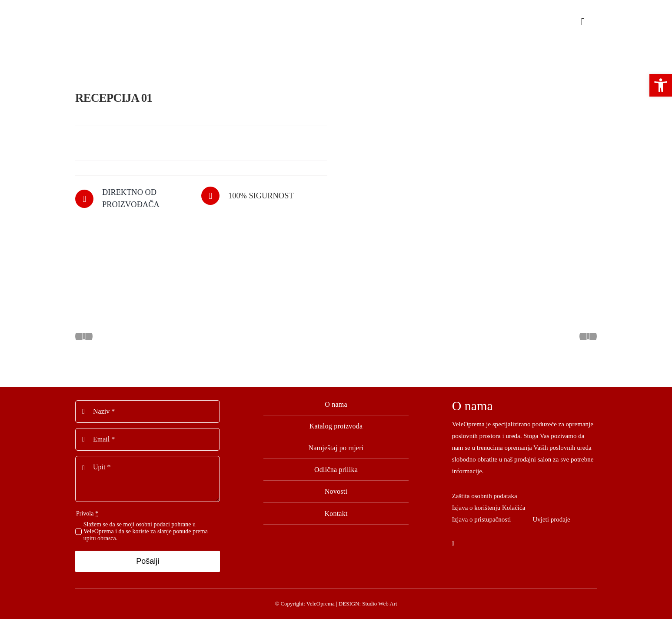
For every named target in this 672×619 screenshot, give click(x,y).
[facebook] (453, 542)
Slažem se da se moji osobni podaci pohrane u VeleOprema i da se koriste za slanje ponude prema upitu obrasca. (146, 530)
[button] (661, 85)
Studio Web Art (379, 602)
